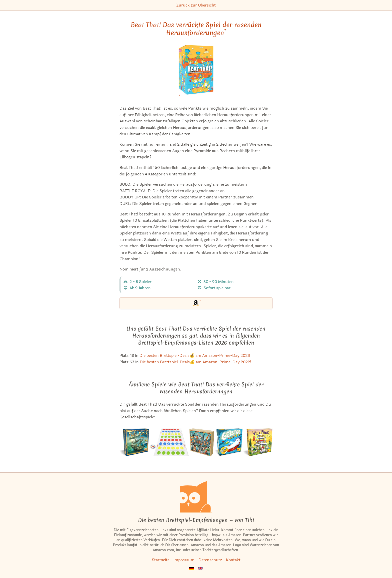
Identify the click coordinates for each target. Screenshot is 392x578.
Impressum (184, 560)
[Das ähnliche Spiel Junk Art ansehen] (202, 442)
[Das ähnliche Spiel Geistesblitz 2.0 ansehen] (228, 442)
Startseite (161, 560)
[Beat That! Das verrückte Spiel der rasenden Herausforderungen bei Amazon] (196, 73)
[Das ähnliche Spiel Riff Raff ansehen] (134, 442)
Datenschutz (210, 560)
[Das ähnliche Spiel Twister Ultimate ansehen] (169, 442)
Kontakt (233, 560)
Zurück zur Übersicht (196, 5)
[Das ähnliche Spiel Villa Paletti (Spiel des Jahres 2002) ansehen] (258, 442)
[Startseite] (196, 497)
